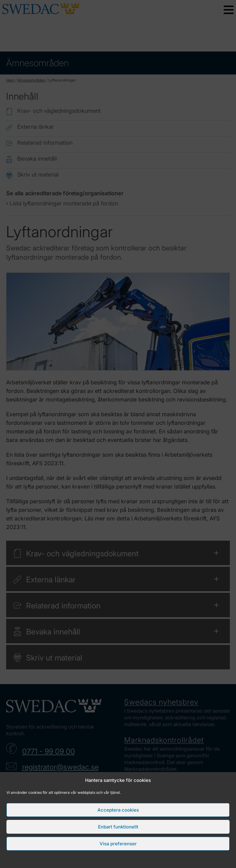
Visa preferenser (118, 844)
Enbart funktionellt (118, 827)
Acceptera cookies (118, 810)
